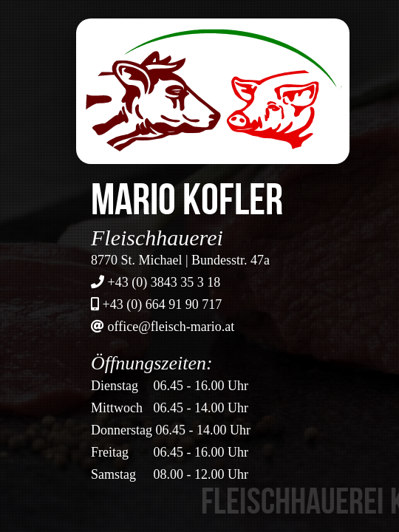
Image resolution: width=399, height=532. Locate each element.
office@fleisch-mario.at (171, 327)
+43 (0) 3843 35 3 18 (164, 282)
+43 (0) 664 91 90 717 (163, 304)
